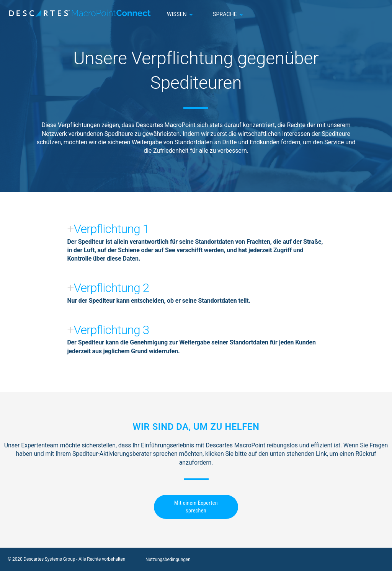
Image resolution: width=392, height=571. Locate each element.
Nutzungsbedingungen (168, 560)
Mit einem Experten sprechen (196, 507)
